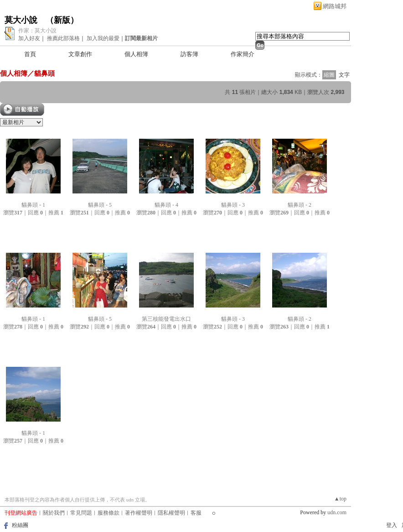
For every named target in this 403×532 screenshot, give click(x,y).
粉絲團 (20, 525)
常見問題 (81, 513)
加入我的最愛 (103, 38)
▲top (340, 499)
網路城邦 (335, 6)
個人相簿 (136, 54)
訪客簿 (189, 54)
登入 (392, 525)
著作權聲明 (139, 513)
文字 (344, 75)
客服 (196, 513)
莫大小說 (21, 20)
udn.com (337, 512)
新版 (62, 20)
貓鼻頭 (44, 73)
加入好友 (29, 38)
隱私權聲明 (171, 513)
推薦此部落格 (63, 38)
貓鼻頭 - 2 (300, 205)
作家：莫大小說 (37, 31)
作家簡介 (243, 54)
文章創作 (80, 54)
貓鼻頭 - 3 (233, 205)
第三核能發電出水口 (166, 319)
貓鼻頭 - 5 (100, 205)
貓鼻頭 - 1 (33, 205)
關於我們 (54, 513)
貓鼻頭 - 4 (166, 205)
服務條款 (108, 513)
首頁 (30, 54)
